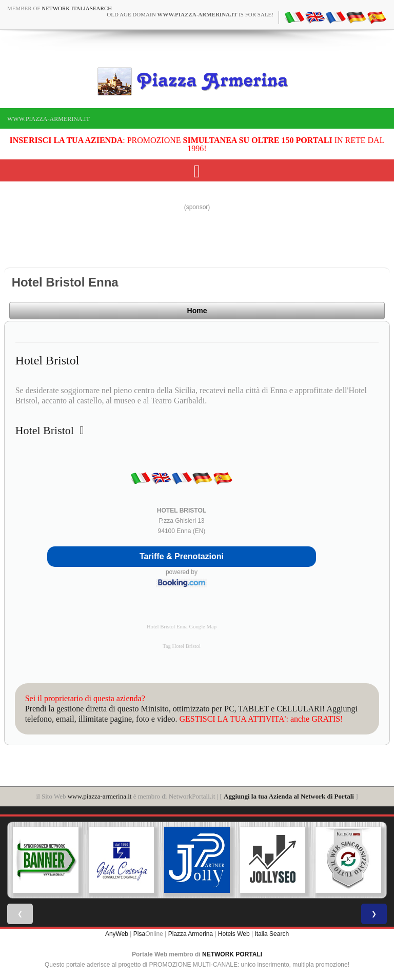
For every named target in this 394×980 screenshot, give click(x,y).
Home (197, 311)
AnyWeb (117, 934)
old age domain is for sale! (190, 14)
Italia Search (272, 934)
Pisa (139, 934)
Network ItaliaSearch (77, 8)
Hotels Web (234, 934)
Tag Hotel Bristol (182, 646)
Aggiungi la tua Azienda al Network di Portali (289, 796)
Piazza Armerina (191, 934)
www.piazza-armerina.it (48, 119)
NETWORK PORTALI (232, 954)
